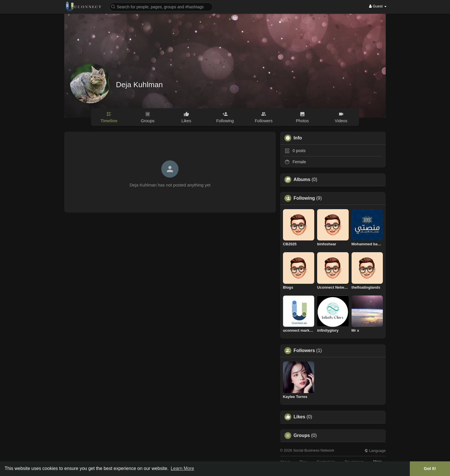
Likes (299, 417)
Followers (304, 351)
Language (375, 451)
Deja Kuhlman (139, 85)
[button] (161, 6)
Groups (302, 436)
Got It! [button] (430, 469)
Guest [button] (378, 6)
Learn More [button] (183, 468)
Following (304, 198)
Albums (302, 180)
